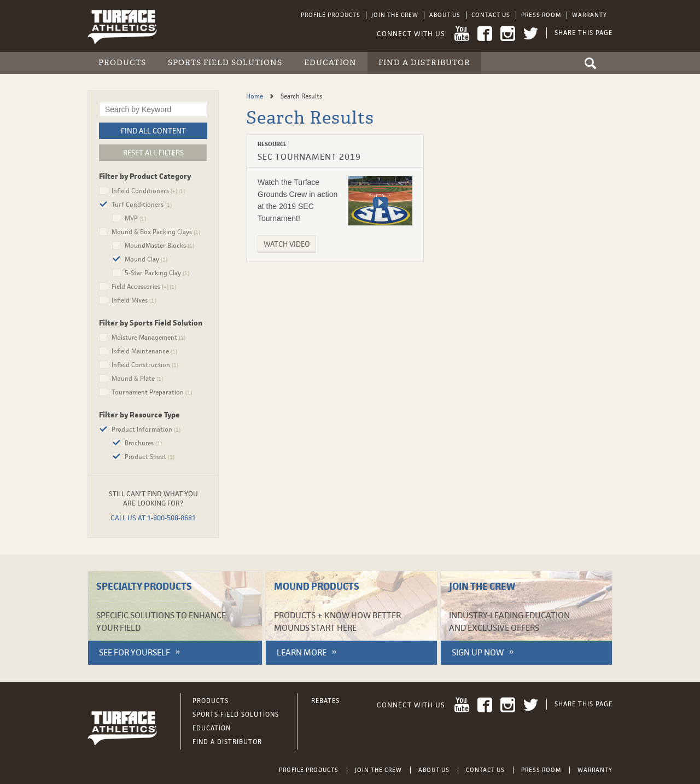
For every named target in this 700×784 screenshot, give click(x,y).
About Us (445, 15)
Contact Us (491, 15)
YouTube (462, 34)
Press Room (541, 15)
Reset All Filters (153, 153)
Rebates (325, 701)
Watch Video (287, 244)
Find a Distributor (424, 63)
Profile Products (331, 15)
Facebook (485, 34)
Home (255, 96)
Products (122, 63)
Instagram (508, 34)
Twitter (531, 34)
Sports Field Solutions (225, 63)
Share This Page (584, 33)
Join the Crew (395, 15)
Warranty (590, 15)
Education (330, 63)
